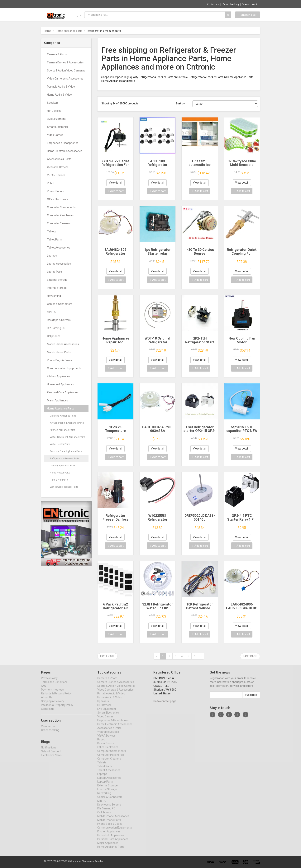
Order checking (231, 4)
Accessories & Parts (59, 159)
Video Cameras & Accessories (65, 79)
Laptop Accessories (59, 264)
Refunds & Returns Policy (56, 697)
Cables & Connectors (60, 304)
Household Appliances (60, 384)
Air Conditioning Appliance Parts (67, 423)
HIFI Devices (54, 111)
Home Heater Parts (60, 473)
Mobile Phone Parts (59, 352)
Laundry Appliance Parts (63, 466)
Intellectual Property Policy (57, 708)
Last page (250, 656)
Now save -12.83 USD (57, 4)
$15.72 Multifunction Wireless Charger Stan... (98, 4)
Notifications (49, 751)
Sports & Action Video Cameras (66, 71)
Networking (54, 296)
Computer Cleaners (59, 223)
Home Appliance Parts (61, 409)
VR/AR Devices (56, 175)
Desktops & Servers (59, 320)
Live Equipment (56, 119)
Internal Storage (57, 288)
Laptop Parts (55, 272)
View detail (115, 183)
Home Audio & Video (59, 95)
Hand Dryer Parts (59, 480)
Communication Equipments (64, 368)
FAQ (44, 689)
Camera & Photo (57, 54)
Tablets (52, 231)
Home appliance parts (69, 31)
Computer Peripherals (60, 215)
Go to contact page (165, 704)
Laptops (52, 256)
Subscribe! (251, 698)
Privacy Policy (49, 681)
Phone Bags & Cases (60, 360)
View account (250, 4)
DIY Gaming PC (56, 328)
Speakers (53, 103)
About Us (47, 701)
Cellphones (54, 336)
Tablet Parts (54, 240)
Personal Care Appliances (63, 392)
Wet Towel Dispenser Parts (64, 487)
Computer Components (61, 207)
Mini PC (52, 312)
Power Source (56, 191)
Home (48, 31)
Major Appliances (57, 400)
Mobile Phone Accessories (63, 344)
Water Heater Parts (60, 444)
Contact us (213, 4)
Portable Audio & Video (61, 87)
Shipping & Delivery (53, 704)
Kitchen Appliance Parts (62, 430)
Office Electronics (57, 199)
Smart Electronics (58, 127)
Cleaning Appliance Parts (63, 416)
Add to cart (116, 191)
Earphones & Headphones (63, 143)
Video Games (55, 135)
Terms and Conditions (54, 685)
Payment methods (52, 693)
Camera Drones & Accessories (65, 62)
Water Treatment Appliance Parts (67, 437)
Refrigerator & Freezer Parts (65, 459)
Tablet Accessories (59, 248)
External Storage (57, 280)
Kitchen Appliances (59, 376)
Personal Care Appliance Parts (66, 451)
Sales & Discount (51, 755)
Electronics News (51, 758)
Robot (51, 183)
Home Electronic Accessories (65, 151)
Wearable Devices (58, 167)
